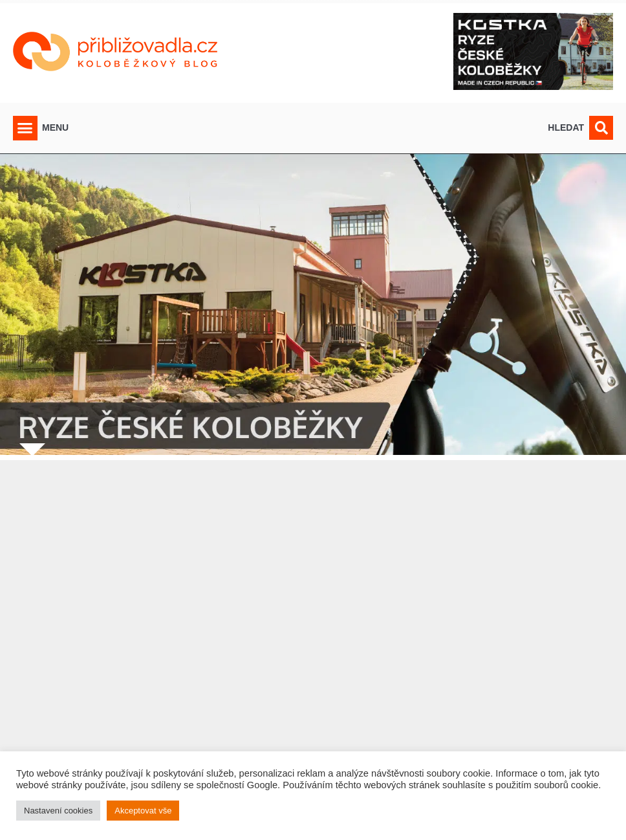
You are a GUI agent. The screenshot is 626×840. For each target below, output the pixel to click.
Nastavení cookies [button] (58, 811)
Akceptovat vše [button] (143, 811)
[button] (25, 128)
